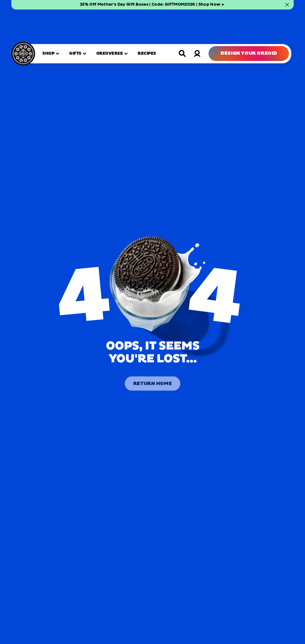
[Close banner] (287, 5)
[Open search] (182, 24)
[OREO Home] (23, 24)
